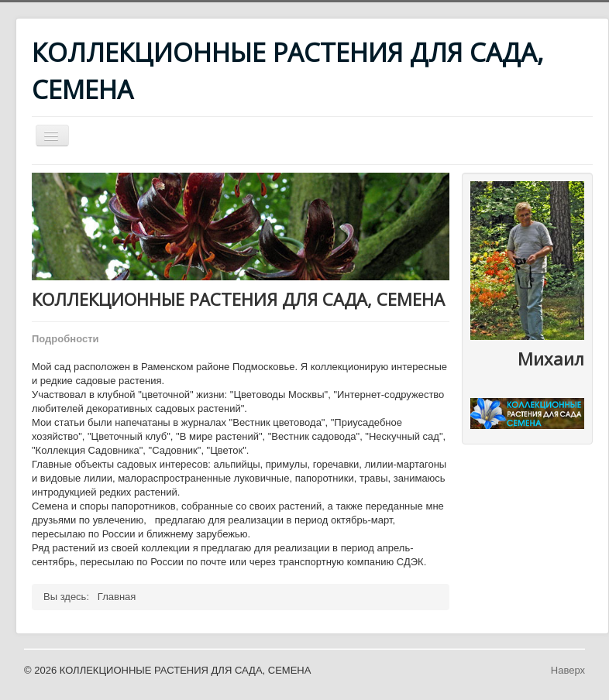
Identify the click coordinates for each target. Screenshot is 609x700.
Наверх (568, 670)
